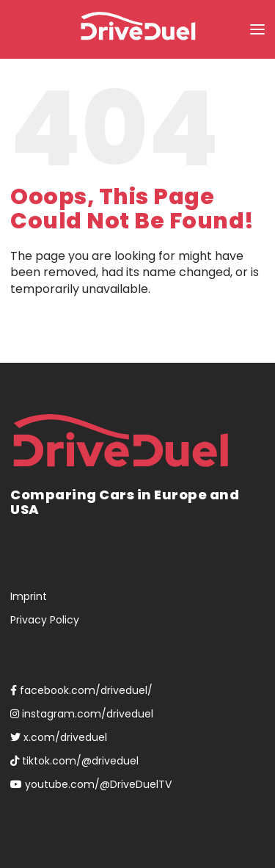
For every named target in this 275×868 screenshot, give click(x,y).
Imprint (29, 596)
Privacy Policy (45, 620)
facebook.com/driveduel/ (81, 690)
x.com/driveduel (59, 737)
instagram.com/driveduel (82, 714)
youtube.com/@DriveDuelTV (91, 784)
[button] (257, 29)
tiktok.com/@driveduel (74, 761)
